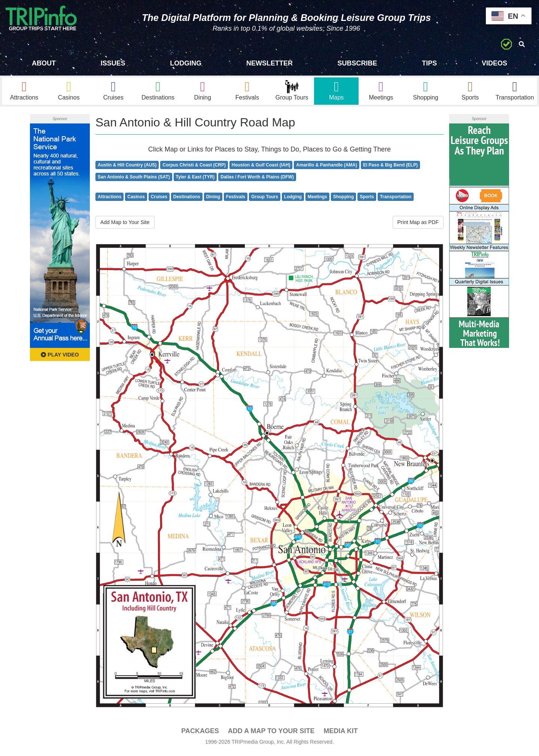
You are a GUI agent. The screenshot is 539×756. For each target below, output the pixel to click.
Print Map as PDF (418, 225)
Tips (429, 63)
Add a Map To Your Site (271, 734)
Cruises (159, 200)
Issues (113, 63)
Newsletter (269, 63)
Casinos (136, 200)
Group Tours (265, 200)
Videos (494, 63)
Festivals (236, 200)
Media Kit (340, 734)
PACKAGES (200, 734)
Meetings (317, 200)
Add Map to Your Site (125, 225)
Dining (213, 200)
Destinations (187, 200)
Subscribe (357, 63)
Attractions (109, 200)
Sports (367, 200)
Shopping (343, 200)
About (44, 63)
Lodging (186, 63)
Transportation (396, 200)
